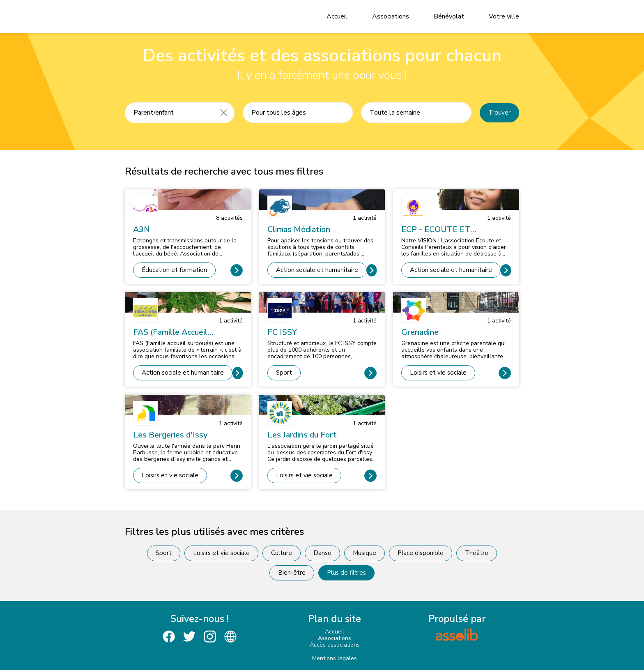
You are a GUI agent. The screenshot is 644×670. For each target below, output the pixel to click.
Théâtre (477, 553)
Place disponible (421, 553)
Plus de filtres (346, 573)
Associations (391, 16)
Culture (282, 553)
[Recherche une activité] (169, 113)
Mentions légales (335, 658)
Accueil (337, 16)
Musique (365, 553)
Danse (322, 553)
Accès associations (335, 645)
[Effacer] (224, 113)
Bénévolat (449, 16)
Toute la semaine (395, 113)
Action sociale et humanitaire (317, 270)
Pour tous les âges (279, 113)
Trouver (499, 113)
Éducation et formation (174, 270)
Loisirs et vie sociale (438, 373)
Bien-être (292, 573)
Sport (284, 373)
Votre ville (504, 16)
